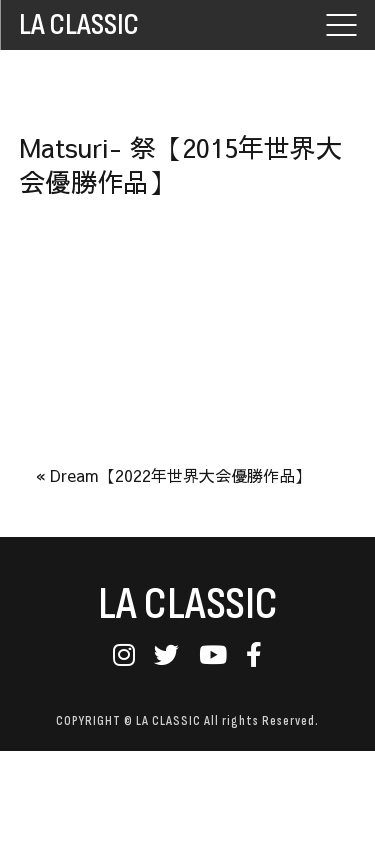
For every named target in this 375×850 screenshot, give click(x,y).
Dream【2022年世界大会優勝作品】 (180, 475)
